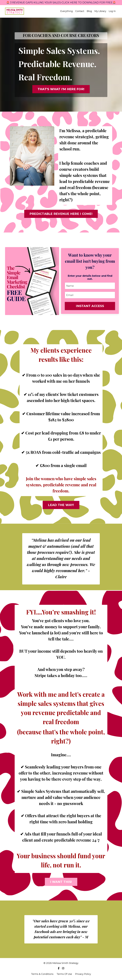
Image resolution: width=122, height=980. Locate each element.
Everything (67, 11)
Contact (80, 11)
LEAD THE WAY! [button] (61, 505)
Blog (89, 11)
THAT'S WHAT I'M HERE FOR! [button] (61, 89)
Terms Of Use (64, 974)
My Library (100, 11)
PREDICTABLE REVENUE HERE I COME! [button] (61, 214)
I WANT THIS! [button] (61, 882)
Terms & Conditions (42, 974)
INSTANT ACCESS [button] (90, 306)
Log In (112, 11)
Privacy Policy (83, 974)
